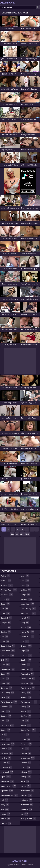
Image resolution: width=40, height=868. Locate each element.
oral (25, 641)
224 (22, 534)
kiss (5, 809)
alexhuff (6, 581)
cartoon (6, 627)
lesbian (26, 590)
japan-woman (9, 786)
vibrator (26, 772)
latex (25, 576)
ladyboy (6, 823)
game (5, 721)
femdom (7, 707)
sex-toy (26, 711)
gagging (6, 716)
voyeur (26, 786)
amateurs (7, 595)
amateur (7, 585)
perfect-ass (27, 683)
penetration (27, 674)
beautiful (6, 618)
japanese (7, 791)
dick (5, 660)
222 (12, 534)
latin (25, 581)
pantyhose (27, 669)
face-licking (8, 693)
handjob (7, 749)
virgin (25, 781)
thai (25, 749)
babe (5, 599)
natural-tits (28, 632)
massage (27, 599)
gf (4, 735)
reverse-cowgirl (29, 702)
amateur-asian (9, 590)
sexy (25, 721)
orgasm (26, 646)
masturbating (28, 609)
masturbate (28, 604)
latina (25, 585)
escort (5, 683)
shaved (26, 725)
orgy (25, 651)
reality (26, 693)
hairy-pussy (8, 744)
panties (26, 665)
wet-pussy (27, 805)
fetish (6, 711)
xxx (25, 814)
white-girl (27, 809)
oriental (26, 655)
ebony (5, 674)
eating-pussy (8, 669)
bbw (5, 609)
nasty (25, 623)
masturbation (28, 613)
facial (5, 697)
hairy (5, 739)
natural (26, 627)
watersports (28, 791)
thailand (26, 753)
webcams (27, 800)
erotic (5, 679)
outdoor (26, 660)
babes (5, 604)
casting (6, 632)
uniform (26, 763)
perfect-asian (28, 679)
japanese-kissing (9, 795)
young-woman (28, 819)
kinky (5, 805)
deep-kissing (8, 646)
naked (25, 618)
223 (17, 534)
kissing (6, 814)
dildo (5, 665)
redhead (26, 697)
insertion (6, 767)
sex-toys (26, 716)
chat (5, 637)
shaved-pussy (28, 730)
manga (25, 595)
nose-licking (28, 637)
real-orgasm (28, 688)
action (5, 576)
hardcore (7, 753)
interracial (7, 772)
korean (6, 819)
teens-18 (26, 744)
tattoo (26, 739)
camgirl (6, 623)
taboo (25, 735)
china (5, 641)
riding (26, 707)
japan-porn (7, 781)
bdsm (5, 613)
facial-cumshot (9, 702)
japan (6, 777)
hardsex (6, 758)
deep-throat (8, 651)
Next (27, 534)
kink (5, 800)
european (7, 688)
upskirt (26, 767)
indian (5, 763)
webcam (27, 795)
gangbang (7, 725)
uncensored (28, 758)
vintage (26, 777)
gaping (6, 730)
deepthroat (8, 655)
